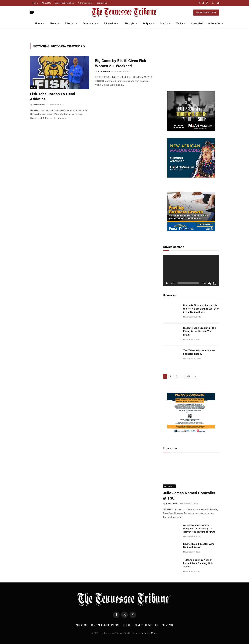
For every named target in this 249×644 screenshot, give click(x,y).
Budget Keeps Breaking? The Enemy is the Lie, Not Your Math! (200, 331)
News (53, 23)
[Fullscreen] (215, 283)
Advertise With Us (206, 13)
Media (179, 23)
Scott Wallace (39, 105)
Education (110, 23)
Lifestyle (129, 23)
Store (127, 625)
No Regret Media (149, 633)
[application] (191, 271)
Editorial (69, 23)
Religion (147, 23)
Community (89, 23)
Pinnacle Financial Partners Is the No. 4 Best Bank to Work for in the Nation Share (201, 309)
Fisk (33, 87)
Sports (164, 23)
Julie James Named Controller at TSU (189, 496)
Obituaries (214, 23)
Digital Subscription (64, 3)
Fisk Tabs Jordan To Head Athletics (53, 97)
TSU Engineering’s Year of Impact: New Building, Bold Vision (198, 563)
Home (35, 3)
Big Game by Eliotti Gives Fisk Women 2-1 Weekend (121, 63)
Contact (168, 625)
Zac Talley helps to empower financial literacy (199, 352)
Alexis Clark (171, 504)
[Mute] (210, 283)
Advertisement (85, 3)
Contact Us (102, 3)
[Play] (167, 283)
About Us (46, 3)
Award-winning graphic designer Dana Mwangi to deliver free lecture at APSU (199, 528)
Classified (197, 23)
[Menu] (32, 12)
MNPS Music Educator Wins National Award (199, 546)
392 (188, 376)
